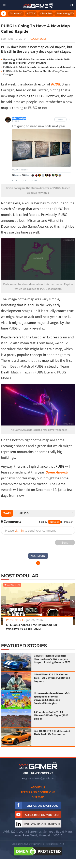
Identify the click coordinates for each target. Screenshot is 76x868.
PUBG (55, 84)
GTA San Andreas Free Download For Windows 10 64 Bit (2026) (32, 627)
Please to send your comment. (31, 531)
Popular (69, 522)
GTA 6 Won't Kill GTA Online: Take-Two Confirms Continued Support (52, 678)
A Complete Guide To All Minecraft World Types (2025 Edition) (51, 715)
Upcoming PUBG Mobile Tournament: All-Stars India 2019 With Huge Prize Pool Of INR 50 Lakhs (36, 61)
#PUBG (24, 513)
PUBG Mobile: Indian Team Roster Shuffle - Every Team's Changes (36, 73)
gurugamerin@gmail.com (40, 778)
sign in (19, 531)
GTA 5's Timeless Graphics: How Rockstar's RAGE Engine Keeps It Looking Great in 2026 (52, 659)
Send (65, 543)
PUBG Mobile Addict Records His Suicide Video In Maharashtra (39, 67)
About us (38, 787)
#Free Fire (46, 13)
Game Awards (56, 472)
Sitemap (38, 797)
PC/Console (38, 39)
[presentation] (15, 513)
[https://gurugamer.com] (38, 766)
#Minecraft (16, 13)
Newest (54, 522)
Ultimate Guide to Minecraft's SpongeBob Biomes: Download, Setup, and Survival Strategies (52, 698)
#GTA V (31, 13)
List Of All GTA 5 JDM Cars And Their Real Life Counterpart (52, 733)
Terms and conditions (38, 792)
